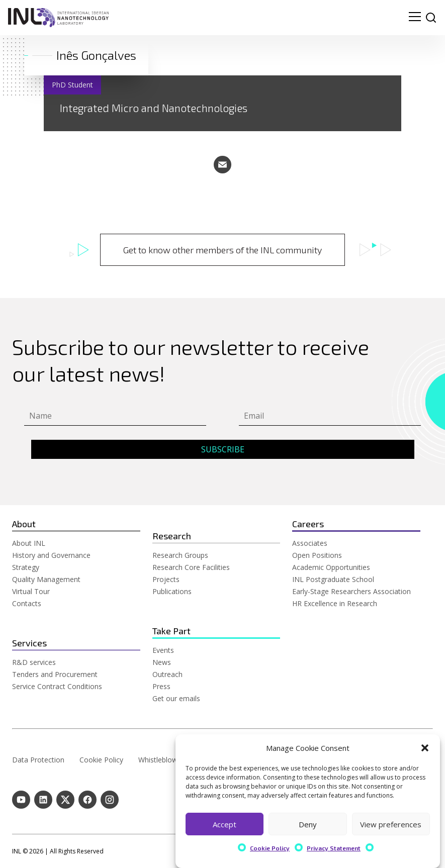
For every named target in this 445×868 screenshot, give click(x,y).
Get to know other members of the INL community (222, 250)
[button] (425, 748)
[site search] (431, 18)
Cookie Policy (270, 848)
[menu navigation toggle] (415, 18)
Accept (225, 824)
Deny (308, 824)
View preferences (391, 824)
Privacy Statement (334, 848)
